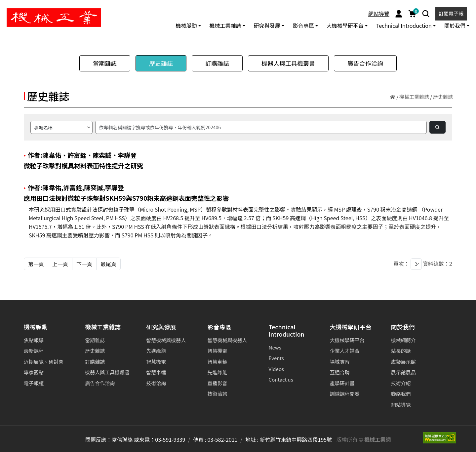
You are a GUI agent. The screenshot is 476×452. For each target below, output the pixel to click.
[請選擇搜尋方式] (61, 127)
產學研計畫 (342, 383)
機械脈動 (36, 327)
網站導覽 (379, 14)
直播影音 (217, 383)
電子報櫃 (34, 383)
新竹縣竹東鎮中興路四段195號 (296, 439)
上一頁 (60, 264)
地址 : (252, 439)
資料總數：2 (437, 264)
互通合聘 (340, 372)
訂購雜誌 (217, 63)
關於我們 (403, 327)
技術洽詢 (156, 383)
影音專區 (219, 327)
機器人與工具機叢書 (288, 63)
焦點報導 (34, 340)
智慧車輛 (156, 372)
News (275, 347)
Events (276, 358)
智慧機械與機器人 (166, 340)
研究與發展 (161, 327)
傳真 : (200, 439)
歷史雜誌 (161, 63)
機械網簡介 (403, 340)
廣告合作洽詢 (365, 63)
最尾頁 (108, 264)
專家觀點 (34, 372)
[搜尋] (261, 127)
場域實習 (340, 362)
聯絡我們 (401, 394)
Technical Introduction (287, 331)
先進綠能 (156, 351)
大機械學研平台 (351, 327)
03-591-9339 (170, 439)
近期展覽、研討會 (44, 362)
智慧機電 (156, 362)
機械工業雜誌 (414, 97)
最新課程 (34, 351)
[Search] (426, 14)
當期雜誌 (105, 63)
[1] (416, 264)
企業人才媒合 (345, 351)
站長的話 (401, 351)
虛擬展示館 (403, 362)
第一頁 (36, 264)
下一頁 (84, 264)
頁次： (401, 264)
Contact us (281, 379)
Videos (276, 369)
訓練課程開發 (345, 394)
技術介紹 (401, 383)
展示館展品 (403, 372)
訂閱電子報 (451, 13)
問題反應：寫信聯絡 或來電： (120, 439)
